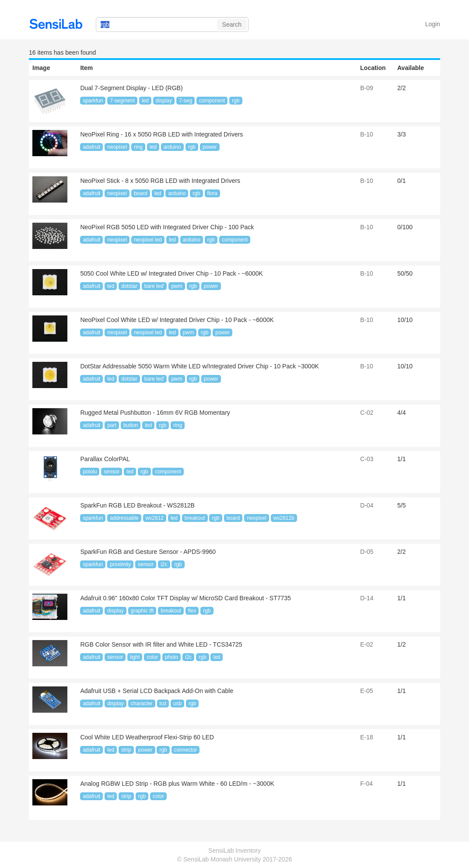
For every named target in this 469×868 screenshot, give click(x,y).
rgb (236, 101)
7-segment (122, 101)
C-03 (367, 459)
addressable (124, 518)
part (112, 425)
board (141, 193)
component (212, 101)
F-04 (366, 784)
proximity (120, 564)
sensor (112, 472)
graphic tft (142, 611)
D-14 (367, 598)
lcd (163, 703)
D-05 (367, 552)
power (210, 147)
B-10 (367, 134)
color (152, 657)
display (164, 101)
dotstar (129, 286)
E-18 (367, 737)
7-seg (185, 101)
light (135, 657)
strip (126, 750)
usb (177, 703)
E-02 (367, 644)
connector (186, 750)
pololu (90, 472)
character (142, 703)
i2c (164, 564)
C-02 (367, 413)
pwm (177, 286)
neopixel (117, 147)
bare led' (154, 286)
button (131, 425)
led (145, 101)
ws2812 (155, 518)
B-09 (367, 88)
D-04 (367, 505)
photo (171, 657)
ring (138, 147)
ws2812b (284, 518)
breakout (195, 518)
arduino (172, 147)
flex (192, 611)
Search (232, 24)
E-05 (367, 691)
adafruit (91, 147)
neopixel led (148, 240)
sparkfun (93, 101)
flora (212, 193)
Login (433, 24)
